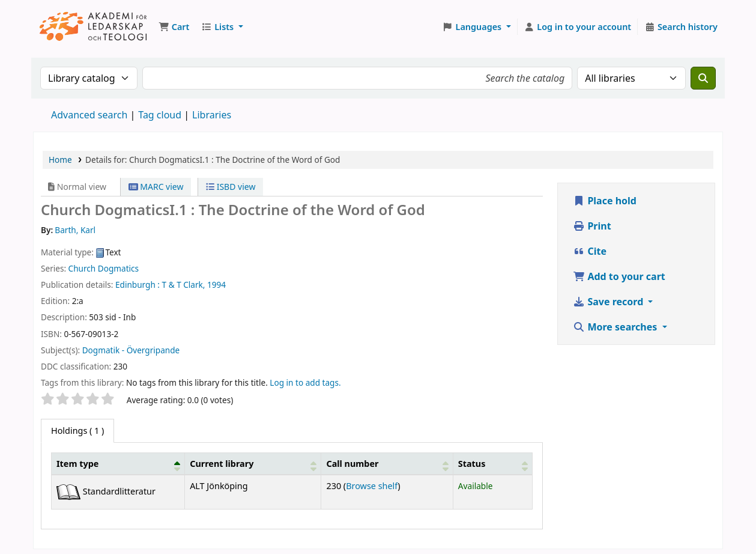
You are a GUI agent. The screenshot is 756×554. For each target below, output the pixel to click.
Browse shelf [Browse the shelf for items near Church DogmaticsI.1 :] (372, 486)
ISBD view (231, 187)
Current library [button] (222, 464)
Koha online (94, 27)
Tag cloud (160, 115)
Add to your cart (619, 276)
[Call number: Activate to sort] (387, 463)
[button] (174, 27)
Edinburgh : (138, 285)
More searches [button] (616, 327)
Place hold (605, 201)
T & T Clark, (184, 285)
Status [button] (472, 464)
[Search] (703, 78)
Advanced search (89, 115)
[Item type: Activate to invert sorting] (118, 463)
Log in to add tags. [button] (305, 382)
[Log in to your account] (578, 27)
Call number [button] (352, 464)
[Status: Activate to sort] (492, 463)
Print (592, 226)
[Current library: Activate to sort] (253, 463)
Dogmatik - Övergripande (131, 350)
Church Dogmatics (104, 268)
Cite (590, 251)
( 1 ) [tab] (77, 431)
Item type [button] (77, 464)
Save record (609, 302)
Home (60, 160)
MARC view (156, 187)
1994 (216, 285)
